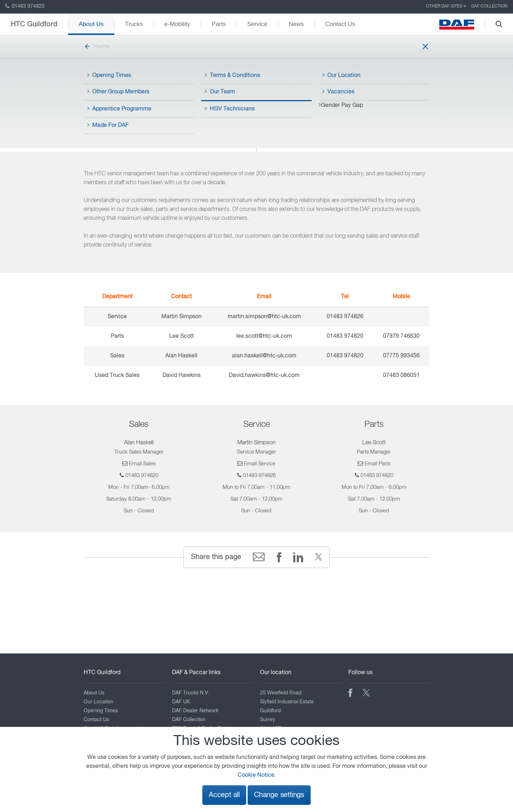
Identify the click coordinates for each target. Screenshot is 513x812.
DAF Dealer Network (195, 711)
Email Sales (142, 464)
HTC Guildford (34, 24)
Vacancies (338, 92)
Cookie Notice (256, 775)
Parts (219, 24)
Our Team (220, 92)
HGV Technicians (230, 109)
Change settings (279, 795)
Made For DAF (108, 125)
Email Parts (377, 464)
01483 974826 (259, 475)
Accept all (224, 795)
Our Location (341, 75)
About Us (91, 24)
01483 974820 (25, 6)
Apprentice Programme (119, 109)
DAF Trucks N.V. (191, 693)
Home (97, 47)
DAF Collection (489, 6)
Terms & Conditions (232, 75)
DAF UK (181, 702)
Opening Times (109, 75)
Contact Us (340, 24)
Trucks (134, 24)
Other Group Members (118, 92)
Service (257, 24)
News (296, 24)
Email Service (260, 464)
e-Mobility (177, 24)
